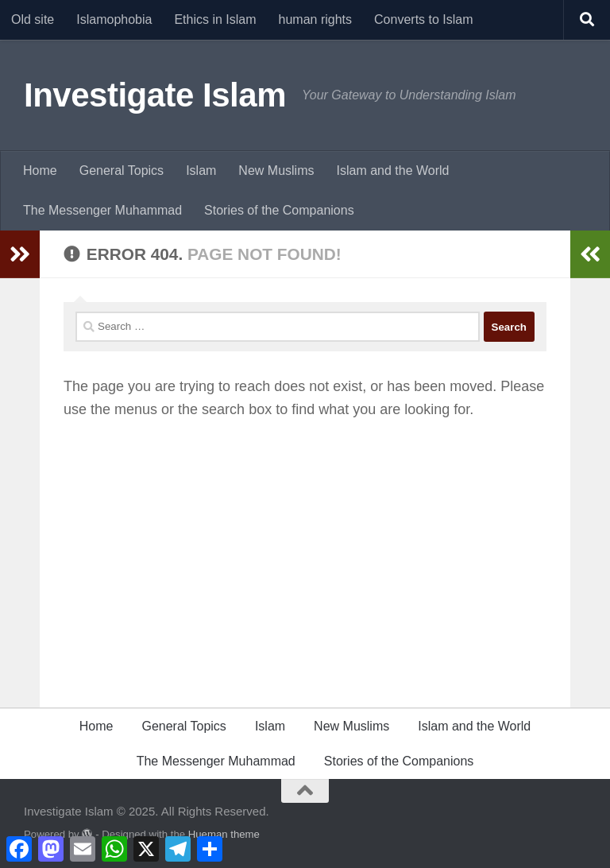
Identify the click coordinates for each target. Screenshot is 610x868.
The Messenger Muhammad (102, 210)
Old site (33, 19)
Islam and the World (392, 170)
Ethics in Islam (215, 19)
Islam (201, 170)
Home (40, 170)
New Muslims (276, 170)
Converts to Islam (423, 19)
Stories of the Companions (279, 210)
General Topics (122, 170)
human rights (316, 19)
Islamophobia (114, 19)
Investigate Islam (155, 95)
